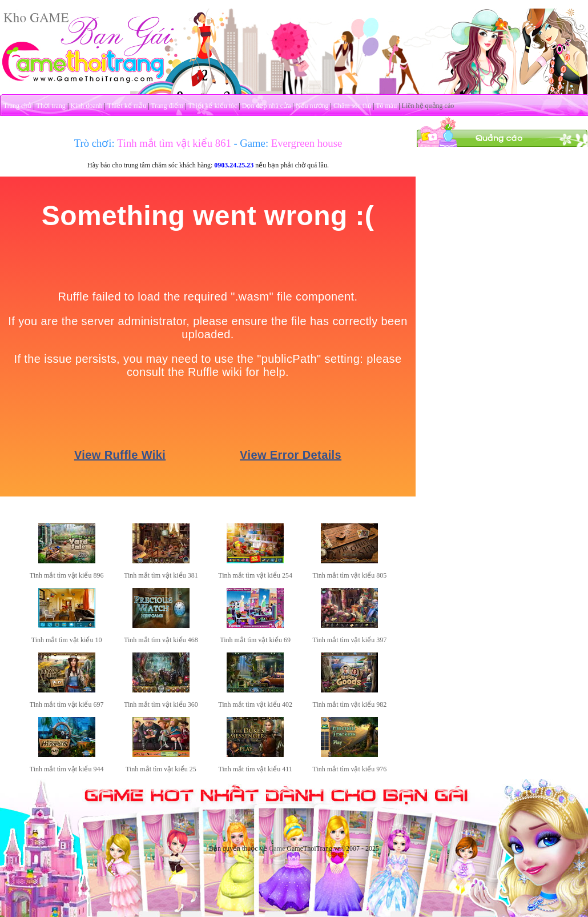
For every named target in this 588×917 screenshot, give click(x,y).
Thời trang (51, 106)
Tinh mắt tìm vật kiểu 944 (67, 769)
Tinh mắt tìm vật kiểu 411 (255, 769)
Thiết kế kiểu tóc (212, 106)
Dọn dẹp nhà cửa (267, 106)
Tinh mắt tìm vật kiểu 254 (255, 575)
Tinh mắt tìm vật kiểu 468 (161, 640)
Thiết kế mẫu (127, 106)
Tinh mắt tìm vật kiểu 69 (255, 640)
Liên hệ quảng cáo (428, 106)
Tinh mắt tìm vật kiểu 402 (255, 704)
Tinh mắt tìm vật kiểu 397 (350, 640)
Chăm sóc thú (352, 106)
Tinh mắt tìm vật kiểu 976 (350, 769)
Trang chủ (18, 106)
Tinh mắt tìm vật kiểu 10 (67, 640)
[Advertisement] (502, 219)
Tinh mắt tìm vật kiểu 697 (67, 704)
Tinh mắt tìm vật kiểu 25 (161, 769)
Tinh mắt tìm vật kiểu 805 (350, 575)
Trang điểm (167, 106)
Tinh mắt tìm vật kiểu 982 (350, 704)
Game (277, 848)
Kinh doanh (86, 106)
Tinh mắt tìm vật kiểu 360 (161, 704)
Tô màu (386, 106)
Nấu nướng (312, 106)
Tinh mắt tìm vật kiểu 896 (67, 575)
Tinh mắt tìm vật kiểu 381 (161, 575)
